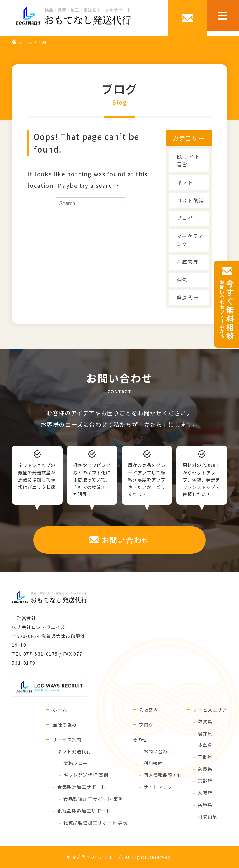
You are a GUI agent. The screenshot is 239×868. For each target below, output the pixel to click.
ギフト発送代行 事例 (86, 775)
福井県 (205, 733)
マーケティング (190, 240)
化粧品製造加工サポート (84, 811)
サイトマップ (158, 787)
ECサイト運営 (188, 160)
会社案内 (148, 710)
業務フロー (76, 763)
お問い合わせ (158, 751)
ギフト (185, 182)
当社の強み (65, 725)
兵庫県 (205, 804)
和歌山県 (207, 816)
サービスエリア (210, 710)
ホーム (26, 42)
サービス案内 (67, 739)
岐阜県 (205, 745)
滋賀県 (205, 721)
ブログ (185, 218)
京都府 (205, 780)
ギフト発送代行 (74, 751)
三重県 (205, 757)
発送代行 (188, 298)
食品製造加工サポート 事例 (93, 799)
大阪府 (205, 793)
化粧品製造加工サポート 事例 (96, 822)
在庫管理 (188, 262)
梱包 (182, 280)
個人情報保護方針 (163, 775)
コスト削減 (190, 200)
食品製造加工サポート (82, 787)
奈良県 (205, 769)
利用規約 (153, 763)
